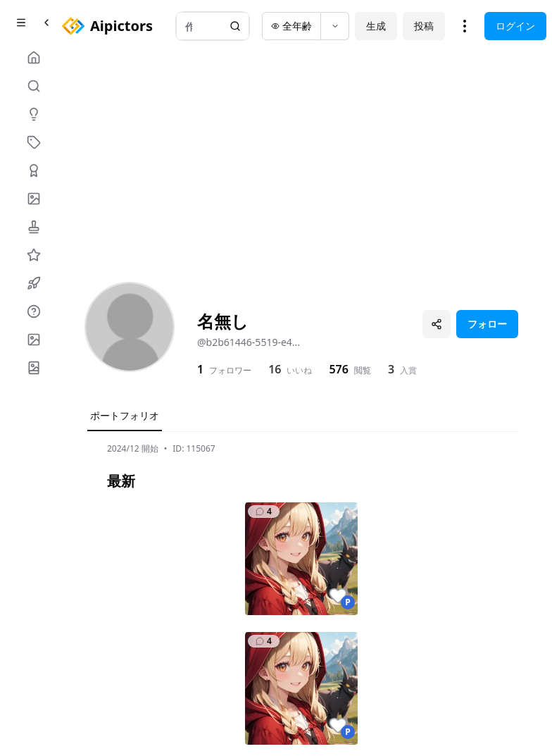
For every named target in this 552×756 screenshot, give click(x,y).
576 (338, 369)
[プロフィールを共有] (437, 324)
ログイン (515, 26)
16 (275, 369)
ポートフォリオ (125, 415)
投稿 (424, 26)
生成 (376, 26)
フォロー (487, 324)
